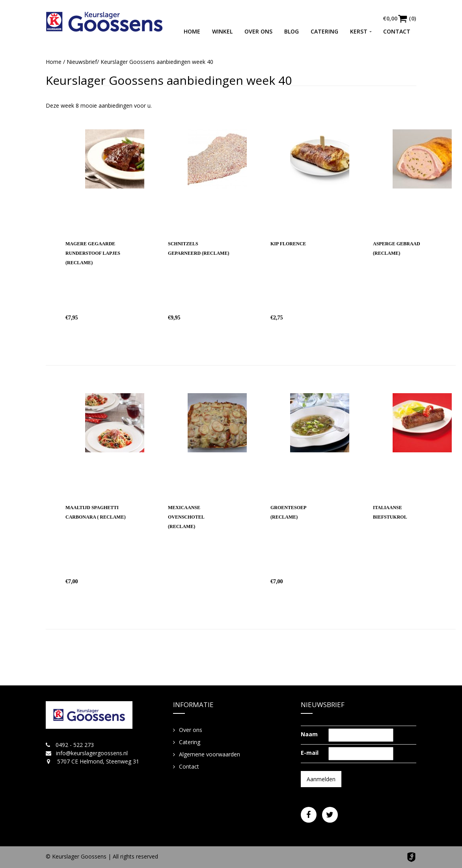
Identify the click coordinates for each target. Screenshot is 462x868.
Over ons (258, 31)
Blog (292, 31)
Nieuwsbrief (82, 62)
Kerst (359, 31)
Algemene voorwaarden (210, 754)
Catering (324, 31)
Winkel (222, 31)
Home (192, 31)
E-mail (310, 753)
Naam (309, 734)
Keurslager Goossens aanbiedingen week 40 (169, 80)
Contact (397, 31)
